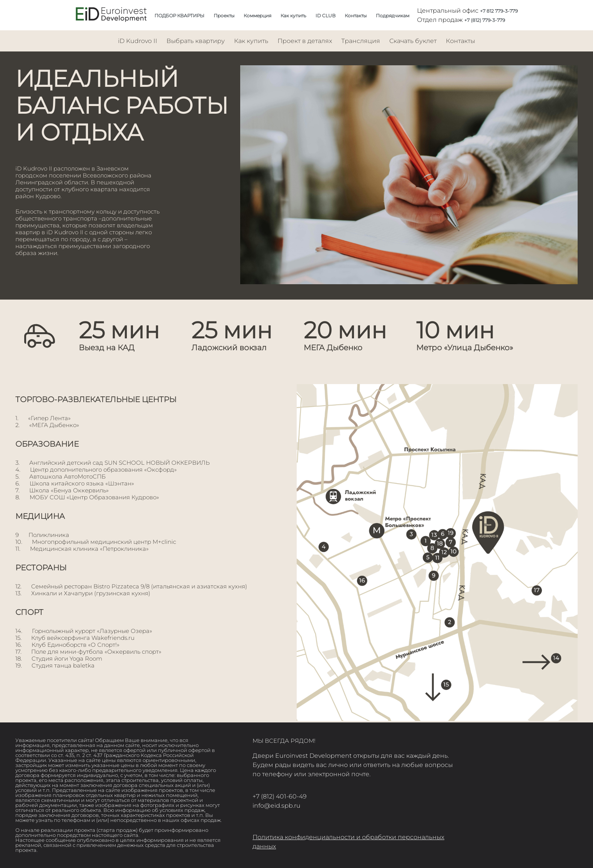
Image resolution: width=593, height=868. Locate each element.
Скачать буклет (413, 41)
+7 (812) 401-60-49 (280, 796)
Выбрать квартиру (196, 41)
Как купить (293, 16)
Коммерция (257, 16)
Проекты (224, 16)
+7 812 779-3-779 (499, 11)
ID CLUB (326, 16)
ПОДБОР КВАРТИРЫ (179, 16)
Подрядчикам (393, 16)
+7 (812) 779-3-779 (485, 20)
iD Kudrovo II (138, 41)
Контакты (356, 16)
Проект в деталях (305, 41)
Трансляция (361, 41)
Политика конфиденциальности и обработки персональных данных (348, 842)
